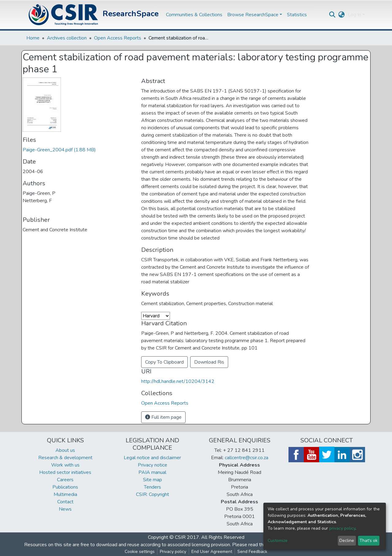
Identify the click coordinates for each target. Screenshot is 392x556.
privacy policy (342, 528)
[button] (342, 15)
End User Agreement (212, 552)
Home (33, 38)
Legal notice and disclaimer (152, 458)
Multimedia (65, 494)
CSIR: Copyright (153, 494)
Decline (347, 541)
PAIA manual (152, 472)
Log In (354, 15)
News (65, 509)
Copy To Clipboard (164, 362)
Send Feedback (252, 552)
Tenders (153, 487)
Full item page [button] (163, 417)
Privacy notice (153, 465)
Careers (65, 480)
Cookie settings (140, 552)
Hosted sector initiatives (65, 472)
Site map (153, 480)
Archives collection (67, 38)
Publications (65, 487)
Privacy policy (173, 552)
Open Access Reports (118, 38)
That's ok (369, 541)
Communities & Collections (194, 15)
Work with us (65, 465)
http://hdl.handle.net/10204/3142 (178, 381)
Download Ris (209, 362)
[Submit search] (332, 15)
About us (65, 450)
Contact (65, 502)
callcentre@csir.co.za (247, 458)
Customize (278, 541)
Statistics (297, 15)
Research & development (65, 458)
